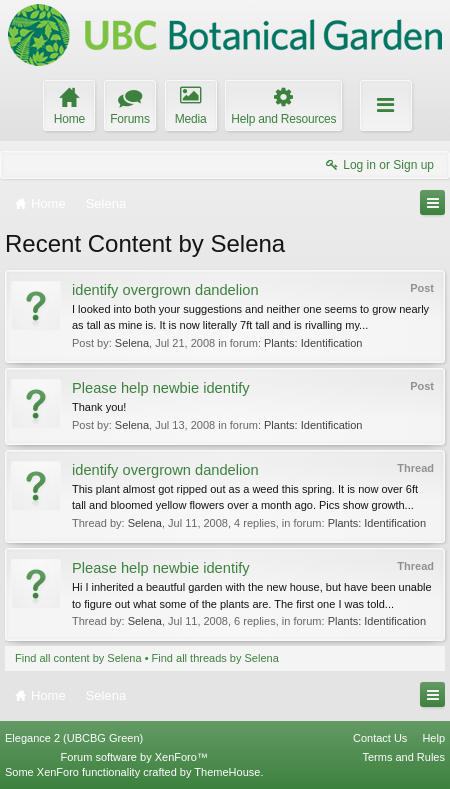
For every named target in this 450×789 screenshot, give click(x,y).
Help (433, 738)
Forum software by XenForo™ (134, 757)
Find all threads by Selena (215, 658)
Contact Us (380, 738)
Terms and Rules (403, 757)
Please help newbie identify (161, 388)
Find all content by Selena (78, 658)
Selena (132, 343)
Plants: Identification (313, 343)
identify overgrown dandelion (165, 290)
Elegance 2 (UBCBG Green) (74, 738)
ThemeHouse (227, 772)
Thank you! (99, 407)
